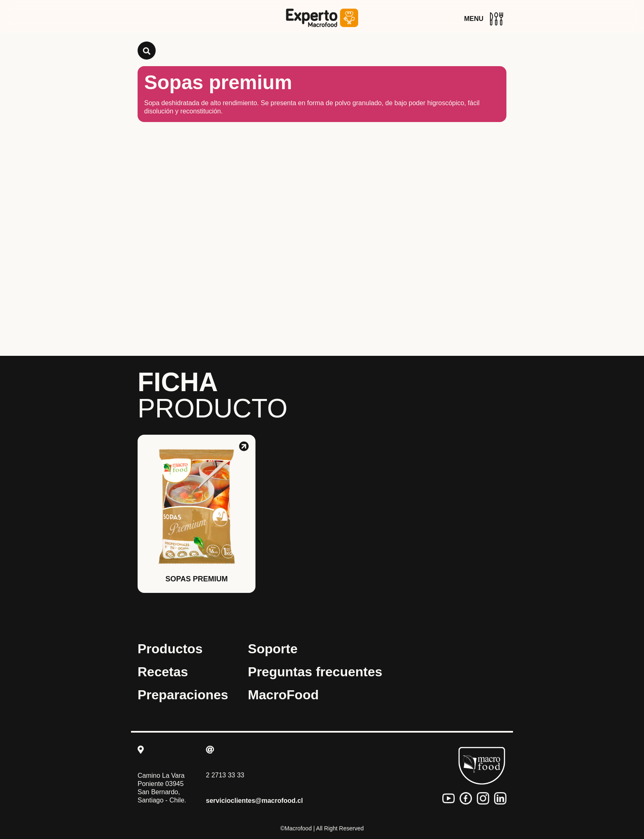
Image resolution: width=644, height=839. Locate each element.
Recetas (163, 672)
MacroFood (283, 695)
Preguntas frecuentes (315, 672)
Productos (170, 649)
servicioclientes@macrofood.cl (254, 801)
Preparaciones (183, 695)
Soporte (273, 649)
